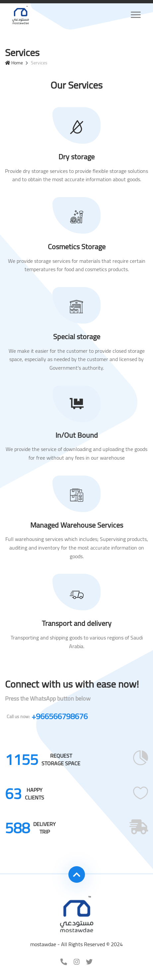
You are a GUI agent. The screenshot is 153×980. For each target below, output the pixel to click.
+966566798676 (47, 716)
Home (14, 63)
